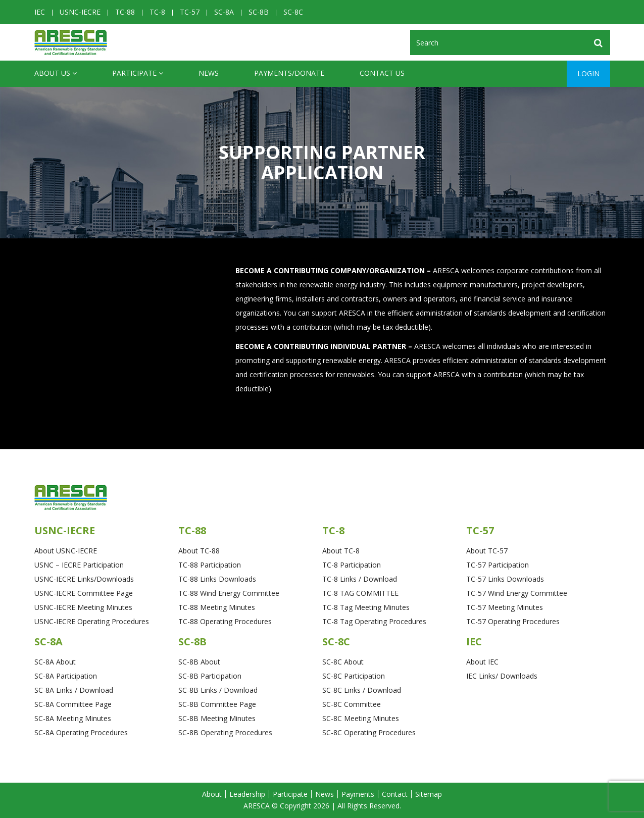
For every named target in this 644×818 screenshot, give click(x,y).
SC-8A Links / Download (74, 690)
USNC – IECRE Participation (79, 565)
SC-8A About (55, 662)
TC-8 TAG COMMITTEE (360, 593)
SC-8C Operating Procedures (369, 732)
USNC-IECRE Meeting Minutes (83, 607)
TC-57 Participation (498, 565)
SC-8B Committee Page (217, 704)
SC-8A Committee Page (73, 704)
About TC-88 (199, 551)
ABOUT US (56, 73)
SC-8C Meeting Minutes (361, 718)
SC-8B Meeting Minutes (217, 718)
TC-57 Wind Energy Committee (517, 593)
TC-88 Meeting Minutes (217, 607)
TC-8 (157, 12)
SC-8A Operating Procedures (81, 732)
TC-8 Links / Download (360, 579)
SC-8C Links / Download (362, 690)
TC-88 (125, 12)
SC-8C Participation (354, 676)
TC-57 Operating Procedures (513, 621)
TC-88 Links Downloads (217, 579)
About (212, 794)
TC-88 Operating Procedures (225, 621)
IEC (40, 12)
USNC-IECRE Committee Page (84, 593)
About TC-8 (341, 551)
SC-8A (224, 12)
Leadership (247, 794)
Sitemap (429, 794)
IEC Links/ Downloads (502, 676)
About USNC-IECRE (66, 551)
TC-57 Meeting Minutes (505, 607)
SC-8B (259, 12)
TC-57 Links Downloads (505, 579)
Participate (138, 73)
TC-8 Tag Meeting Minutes (366, 607)
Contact (395, 794)
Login (588, 73)
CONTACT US (382, 73)
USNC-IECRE (80, 12)
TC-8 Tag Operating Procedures (374, 621)
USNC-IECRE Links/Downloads (84, 579)
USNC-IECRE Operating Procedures (92, 621)
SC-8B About (199, 662)
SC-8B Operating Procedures (225, 732)
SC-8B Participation (210, 676)
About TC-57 (487, 551)
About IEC (482, 662)
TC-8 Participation (352, 565)
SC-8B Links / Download (218, 690)
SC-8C (293, 12)
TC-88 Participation (210, 565)
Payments (358, 794)
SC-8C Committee (352, 704)
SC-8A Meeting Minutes (73, 718)
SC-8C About (343, 662)
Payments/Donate (289, 73)
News (209, 73)
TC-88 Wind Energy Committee (229, 593)
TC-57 (190, 12)
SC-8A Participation (66, 676)
